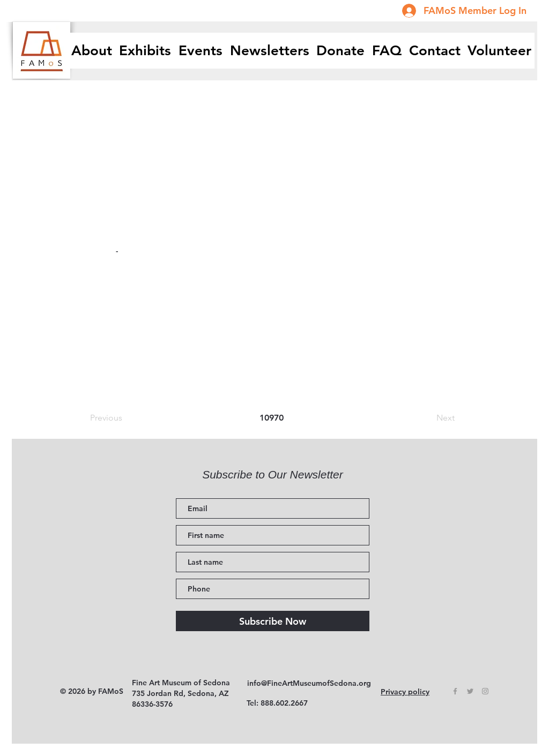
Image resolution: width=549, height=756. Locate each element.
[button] (146, 51)
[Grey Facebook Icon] (455, 691)
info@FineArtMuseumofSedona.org (309, 683)
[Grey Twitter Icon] (470, 691)
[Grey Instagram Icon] (485, 691)
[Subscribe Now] (273, 621)
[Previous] (125, 418)
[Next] (428, 418)
